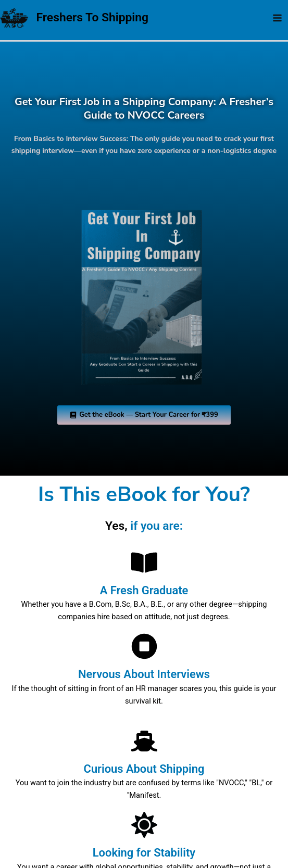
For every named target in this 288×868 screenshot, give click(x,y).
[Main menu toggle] (277, 18)
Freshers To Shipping (95, 18)
